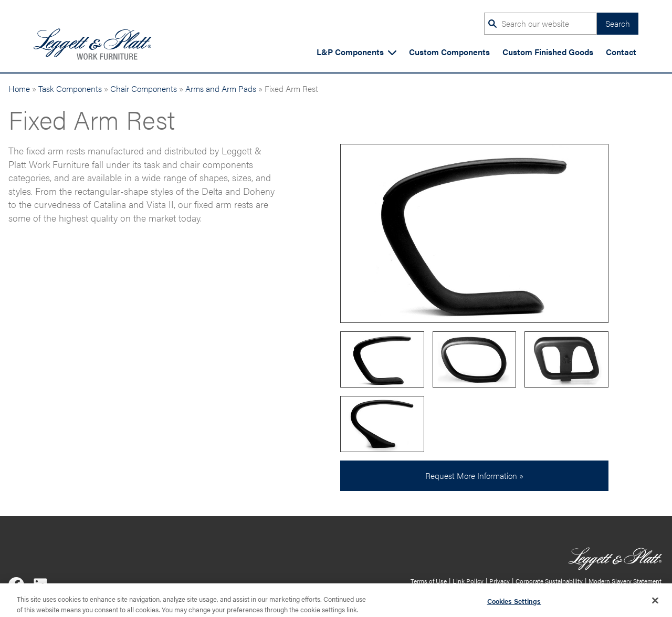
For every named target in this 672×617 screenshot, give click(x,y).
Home (19, 88)
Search (618, 23)
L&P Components (356, 52)
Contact (621, 52)
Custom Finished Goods (548, 52)
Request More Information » (474, 475)
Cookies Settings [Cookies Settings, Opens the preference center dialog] (514, 604)
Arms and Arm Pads (221, 88)
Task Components (70, 88)
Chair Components (144, 88)
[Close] (655, 603)
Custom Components (449, 52)
